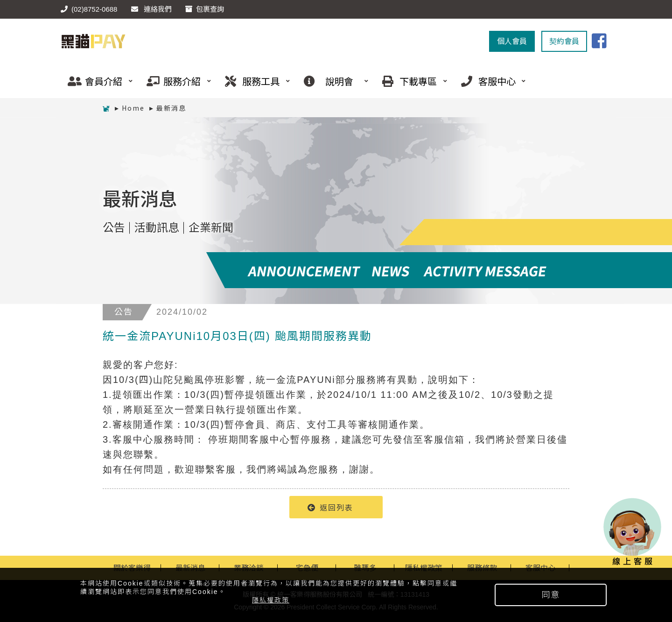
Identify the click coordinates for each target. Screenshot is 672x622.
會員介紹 (97, 81)
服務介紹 (175, 81)
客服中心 (490, 81)
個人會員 (512, 41)
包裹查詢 (205, 9)
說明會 (333, 81)
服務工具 (254, 81)
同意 (551, 595)
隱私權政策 (271, 600)
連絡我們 (151, 9)
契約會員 (564, 41)
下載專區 (411, 81)
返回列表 (330, 507)
